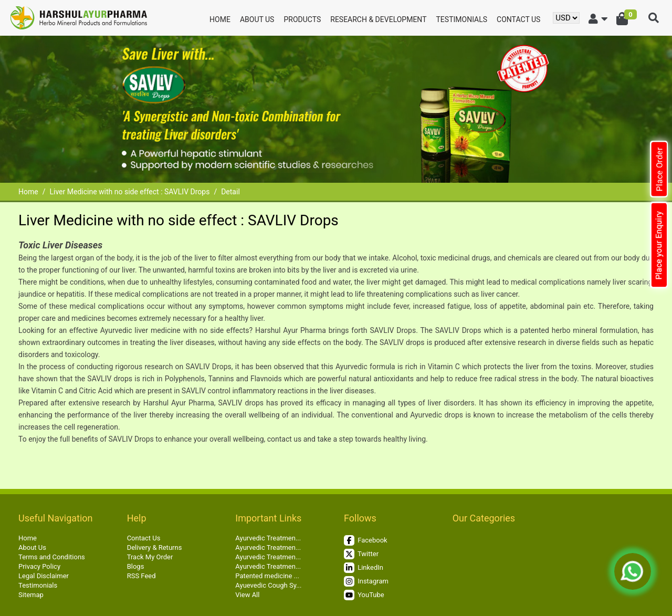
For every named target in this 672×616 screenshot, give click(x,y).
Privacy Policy (39, 566)
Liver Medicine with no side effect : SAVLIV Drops (129, 192)
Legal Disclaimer (44, 576)
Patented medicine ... (267, 576)
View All (247, 595)
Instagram (366, 581)
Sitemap (31, 595)
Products (302, 19)
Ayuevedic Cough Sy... (268, 585)
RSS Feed (141, 576)
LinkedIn (364, 568)
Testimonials (462, 19)
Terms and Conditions (52, 557)
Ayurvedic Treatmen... (268, 538)
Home (220, 19)
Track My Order (150, 557)
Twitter (361, 554)
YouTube (364, 595)
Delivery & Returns (155, 547)
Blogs (136, 566)
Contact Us (518, 19)
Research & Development (378, 19)
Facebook (366, 540)
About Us (257, 19)
